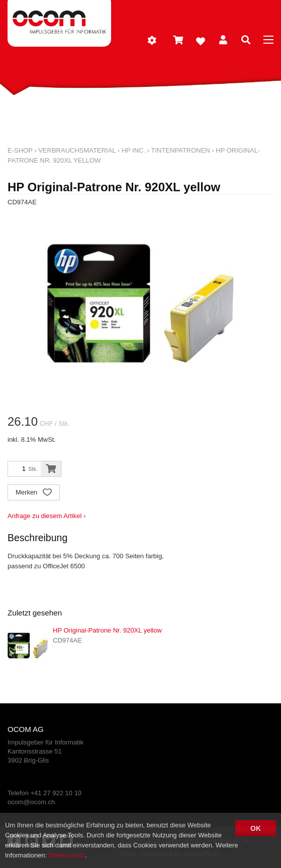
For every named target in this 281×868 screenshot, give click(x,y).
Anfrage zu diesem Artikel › (46, 516)
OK (256, 828)
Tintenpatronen (180, 150)
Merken (34, 493)
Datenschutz (67, 855)
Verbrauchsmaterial (77, 150)
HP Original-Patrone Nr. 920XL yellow (107, 630)
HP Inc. (133, 150)
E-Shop (20, 150)
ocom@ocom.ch (31, 802)
